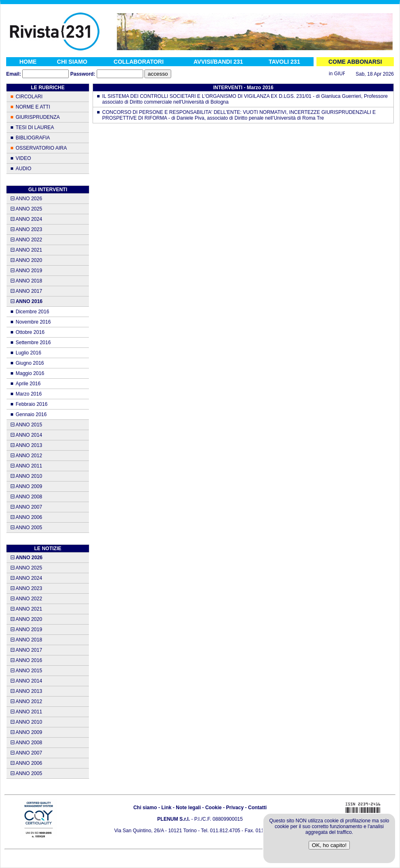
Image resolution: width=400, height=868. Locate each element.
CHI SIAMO (72, 62)
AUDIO (23, 169)
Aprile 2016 (28, 384)
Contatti (257, 808)
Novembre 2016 (33, 322)
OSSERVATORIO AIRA (41, 148)
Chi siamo (145, 808)
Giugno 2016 (30, 363)
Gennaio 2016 (31, 414)
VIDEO (23, 158)
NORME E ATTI (33, 107)
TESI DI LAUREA (35, 127)
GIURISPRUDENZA (38, 117)
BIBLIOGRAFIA (33, 138)
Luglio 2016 (28, 353)
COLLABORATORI (139, 62)
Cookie (214, 808)
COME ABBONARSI (355, 62)
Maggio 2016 (30, 373)
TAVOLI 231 (285, 62)
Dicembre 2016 (32, 312)
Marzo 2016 (29, 394)
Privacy (235, 808)
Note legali (188, 808)
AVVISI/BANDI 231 (218, 62)
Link (166, 808)
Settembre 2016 (33, 343)
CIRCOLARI (29, 97)
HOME (28, 62)
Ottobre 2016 (30, 332)
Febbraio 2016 (31, 404)
